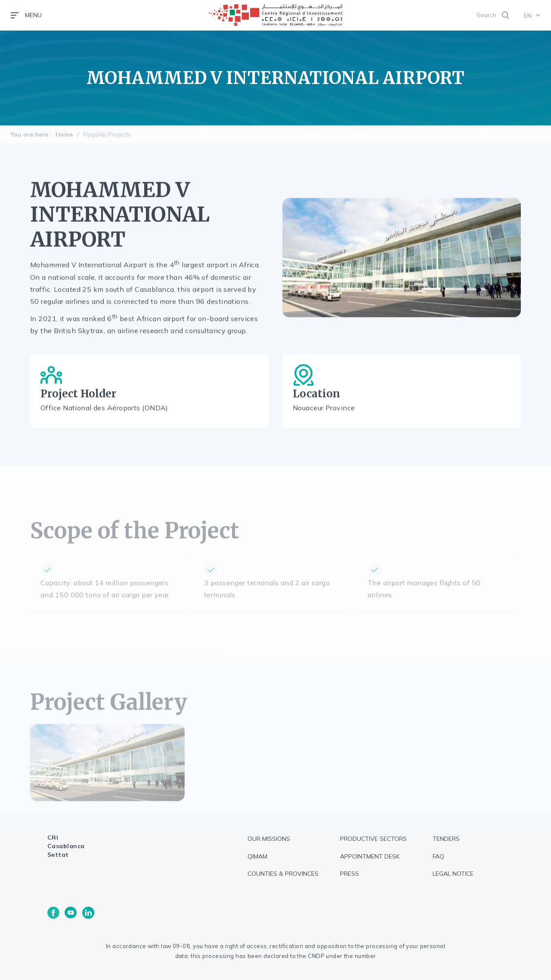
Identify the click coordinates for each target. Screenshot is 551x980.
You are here (29, 134)
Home (64, 134)
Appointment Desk (370, 856)
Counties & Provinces (283, 874)
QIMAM (257, 856)
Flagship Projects (107, 134)
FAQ (438, 856)
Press (350, 874)
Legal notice (453, 874)
